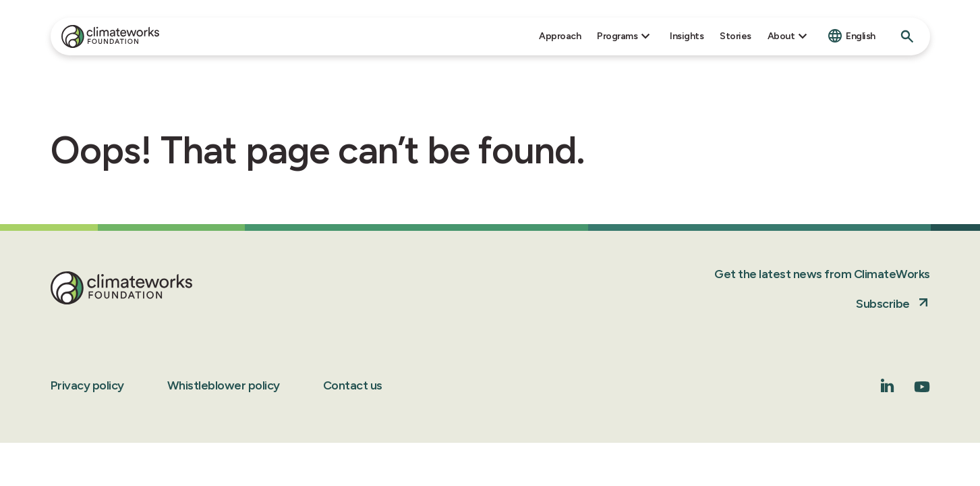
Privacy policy (87, 385)
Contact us (353, 385)
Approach (560, 36)
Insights (687, 36)
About (781, 36)
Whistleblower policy (224, 385)
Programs (617, 36)
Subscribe (883, 304)
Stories (736, 36)
